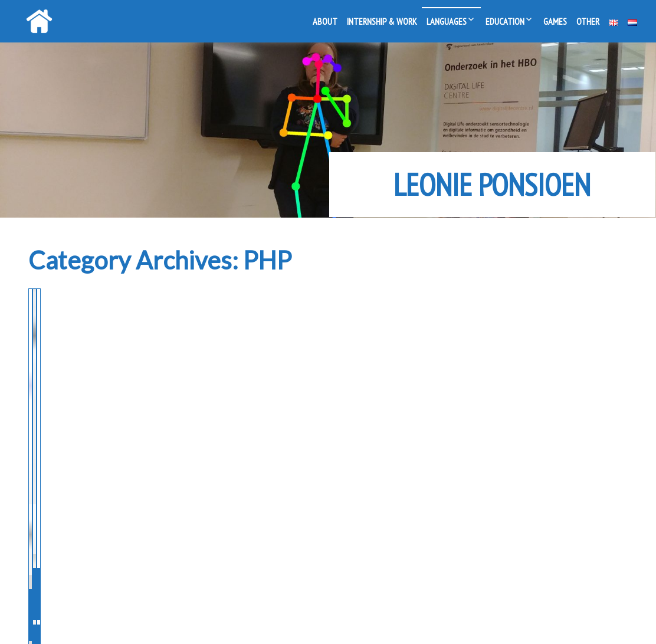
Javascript (549, 357)
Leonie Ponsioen (492, 185)
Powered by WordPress (284, 622)
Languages (447, 21)
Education (505, 21)
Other (588, 21)
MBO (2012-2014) (74, 378)
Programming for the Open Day (118, 328)
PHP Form (477, 317)
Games (555, 21)
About (325, 21)
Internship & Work (382, 21)
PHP (130, 378)
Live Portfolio (393, 622)
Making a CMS (286, 317)
